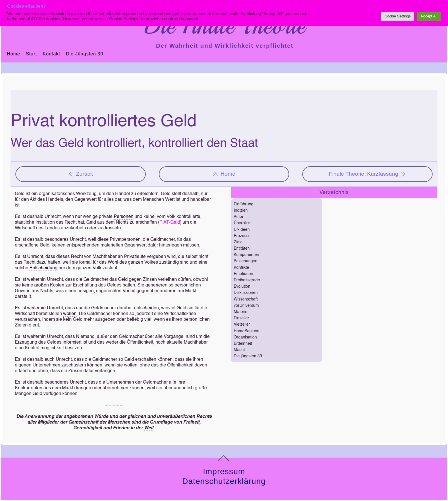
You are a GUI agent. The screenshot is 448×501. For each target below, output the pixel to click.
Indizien (241, 211)
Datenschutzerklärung (224, 481)
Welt (149, 428)
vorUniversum (246, 306)
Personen (124, 217)
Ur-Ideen (242, 230)
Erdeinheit (243, 344)
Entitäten (242, 249)
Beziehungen (246, 261)
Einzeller (241, 318)
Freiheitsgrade (247, 280)
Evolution (242, 286)
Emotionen (243, 274)
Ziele (238, 242)
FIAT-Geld (170, 223)
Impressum (224, 471)
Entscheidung (43, 268)
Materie (241, 312)
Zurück (81, 174)
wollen (70, 314)
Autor (239, 217)
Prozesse (242, 236)
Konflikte (241, 268)
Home (14, 54)
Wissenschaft (246, 299)
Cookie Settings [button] (398, 16)
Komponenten (246, 255)
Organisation (245, 337)
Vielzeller (242, 324)
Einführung (244, 204)
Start (32, 54)
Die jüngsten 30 (85, 54)
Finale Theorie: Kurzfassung (368, 174)
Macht (239, 350)
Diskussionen (246, 293)
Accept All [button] (429, 16)
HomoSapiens (246, 331)
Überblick (242, 223)
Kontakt (51, 54)
